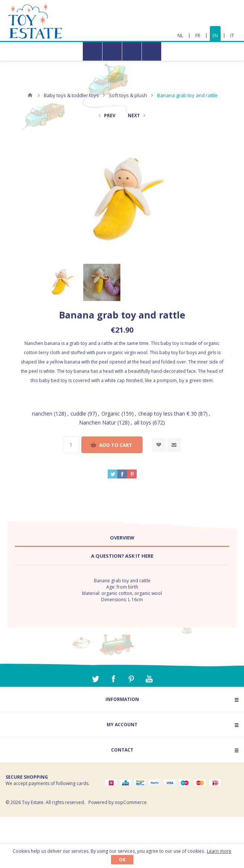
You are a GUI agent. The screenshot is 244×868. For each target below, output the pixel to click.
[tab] (122, 538)
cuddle (78, 414)
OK (122, 860)
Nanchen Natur (97, 422)
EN (215, 36)
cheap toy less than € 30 (167, 414)
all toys (143, 422)
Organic (111, 414)
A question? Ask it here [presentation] (122, 556)
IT (232, 36)
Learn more (219, 851)
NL (180, 36)
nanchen (42, 414)
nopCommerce (131, 802)
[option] (61, 282)
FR (198, 36)
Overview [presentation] (122, 538)
